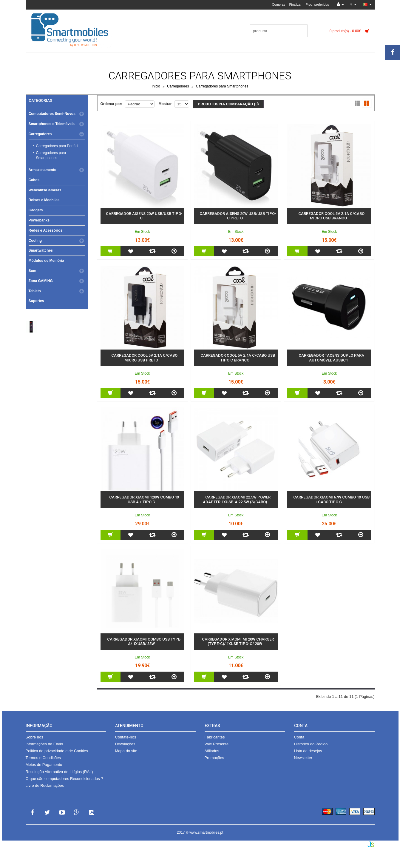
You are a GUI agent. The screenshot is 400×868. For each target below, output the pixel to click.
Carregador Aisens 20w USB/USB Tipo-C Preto (238, 216)
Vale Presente (217, 744)
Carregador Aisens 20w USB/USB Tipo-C (144, 216)
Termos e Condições (43, 758)
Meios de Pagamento (44, 765)
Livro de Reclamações (45, 785)
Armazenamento (43, 170)
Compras (279, 4)
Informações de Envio (44, 744)
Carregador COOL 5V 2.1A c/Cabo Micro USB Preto (144, 358)
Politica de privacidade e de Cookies (57, 751)
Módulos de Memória (46, 261)
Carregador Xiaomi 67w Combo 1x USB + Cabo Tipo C (331, 500)
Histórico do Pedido (311, 744)
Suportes (36, 301)
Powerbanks (39, 220)
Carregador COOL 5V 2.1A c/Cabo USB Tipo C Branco (238, 358)
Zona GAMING (41, 281)
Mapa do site (126, 751)
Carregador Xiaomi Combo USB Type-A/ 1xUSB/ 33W (144, 642)
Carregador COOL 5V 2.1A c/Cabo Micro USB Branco (331, 216)
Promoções (214, 758)
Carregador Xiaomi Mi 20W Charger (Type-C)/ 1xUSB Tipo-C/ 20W (238, 642)
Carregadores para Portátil (57, 146)
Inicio (156, 87)
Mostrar (165, 104)
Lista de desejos (308, 751)
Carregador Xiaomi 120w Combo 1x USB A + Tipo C (144, 500)
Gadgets (36, 210)
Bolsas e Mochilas (44, 200)
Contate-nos (126, 737)
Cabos (34, 180)
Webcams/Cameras (45, 190)
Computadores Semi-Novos (52, 114)
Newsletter (303, 758)
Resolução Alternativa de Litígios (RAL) (59, 772)
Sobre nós (34, 737)
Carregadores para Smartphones (222, 87)
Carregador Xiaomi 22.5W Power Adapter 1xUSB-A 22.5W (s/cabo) (237, 500)
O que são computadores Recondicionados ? (64, 779)
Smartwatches (41, 250)
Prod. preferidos (317, 4)
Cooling (35, 241)
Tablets (35, 291)
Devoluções (125, 744)
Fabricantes (215, 737)
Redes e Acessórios (46, 230)
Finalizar (296, 4)
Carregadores (178, 87)
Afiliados (212, 751)
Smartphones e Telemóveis (52, 124)
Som (33, 271)
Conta (299, 737)
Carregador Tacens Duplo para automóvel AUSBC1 (331, 358)
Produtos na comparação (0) (228, 104)
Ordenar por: (111, 104)
